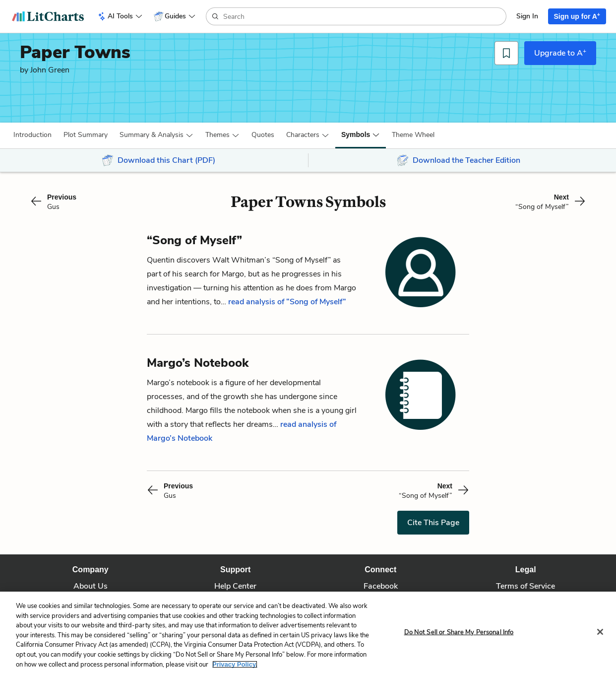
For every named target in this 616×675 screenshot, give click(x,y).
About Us (91, 586)
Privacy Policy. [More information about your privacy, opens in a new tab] (235, 664)
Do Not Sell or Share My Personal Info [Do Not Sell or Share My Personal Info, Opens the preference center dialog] (459, 632)
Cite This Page (433, 523)
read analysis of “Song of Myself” (287, 302)
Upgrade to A (560, 53)
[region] (308, 633)
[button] (32, 135)
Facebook (381, 586)
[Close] (600, 632)
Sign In (527, 16)
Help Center (235, 586)
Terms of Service (525, 586)
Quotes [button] (263, 135)
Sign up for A (577, 16)
